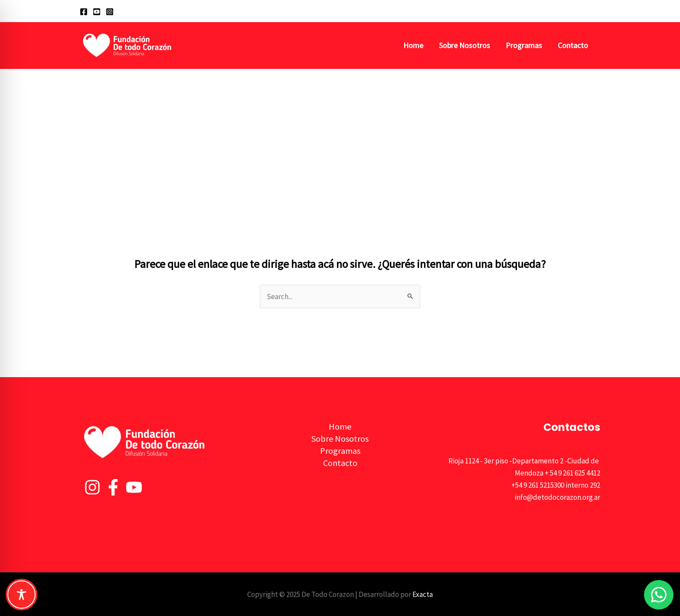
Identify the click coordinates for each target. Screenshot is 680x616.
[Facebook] (84, 12)
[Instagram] (110, 12)
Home (413, 45)
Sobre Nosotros (464, 45)
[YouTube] (97, 12)
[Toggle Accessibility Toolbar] (21, 595)
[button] (596, 11)
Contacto (573, 45)
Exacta (423, 594)
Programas (524, 45)
